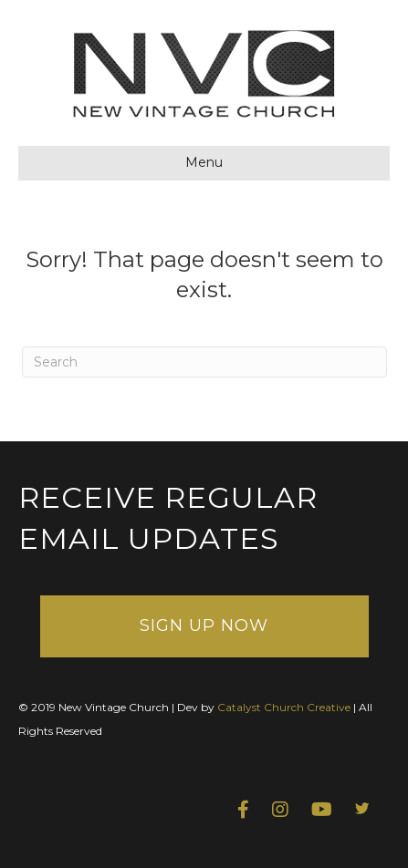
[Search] (204, 362)
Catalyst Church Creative (284, 707)
